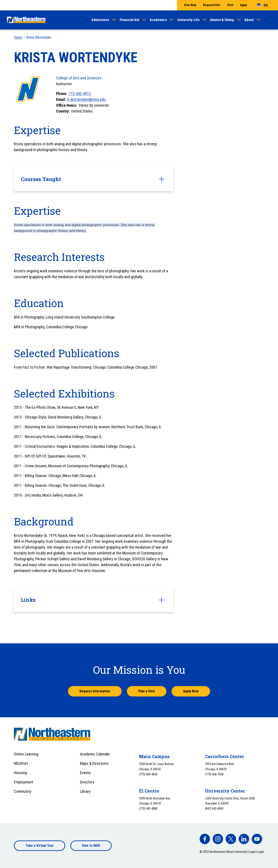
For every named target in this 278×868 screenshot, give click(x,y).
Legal (252, 852)
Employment (24, 782)
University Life (188, 20)
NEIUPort (21, 763)
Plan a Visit (147, 691)
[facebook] (205, 839)
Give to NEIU (91, 846)
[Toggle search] (268, 20)
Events (85, 773)
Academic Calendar (95, 754)
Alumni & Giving (222, 20)
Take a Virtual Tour (40, 846)
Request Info (212, 5)
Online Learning (26, 754)
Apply (243, 5)
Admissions (100, 20)
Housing (20, 773)
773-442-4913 (80, 94)
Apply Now (191, 691)
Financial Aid (129, 20)
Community (23, 791)
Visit (230, 5)
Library (85, 791)
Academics (158, 20)
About (249, 20)
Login (261, 852)
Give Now (190, 5)
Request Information (95, 691)
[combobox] (262, 5)
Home (18, 37)
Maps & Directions (94, 763)
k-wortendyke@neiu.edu (87, 99)
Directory (87, 782)
